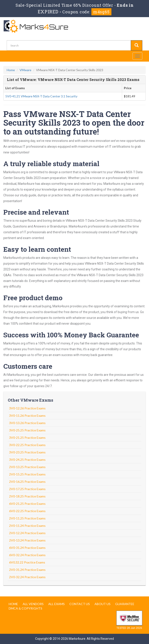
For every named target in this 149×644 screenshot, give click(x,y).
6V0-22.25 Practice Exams (27, 511)
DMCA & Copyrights (25, 608)
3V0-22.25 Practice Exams (27, 445)
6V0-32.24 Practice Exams (27, 555)
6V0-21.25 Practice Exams (27, 504)
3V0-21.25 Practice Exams (27, 438)
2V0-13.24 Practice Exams (27, 540)
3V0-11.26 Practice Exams (27, 416)
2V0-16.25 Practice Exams (27, 482)
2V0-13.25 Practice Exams (27, 467)
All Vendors (33, 604)
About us (103, 604)
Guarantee (125, 604)
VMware (25, 70)
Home (11, 70)
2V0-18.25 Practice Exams (27, 496)
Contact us (80, 604)
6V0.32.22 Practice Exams (27, 562)
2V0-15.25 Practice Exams (27, 474)
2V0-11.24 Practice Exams (27, 526)
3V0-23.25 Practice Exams (27, 452)
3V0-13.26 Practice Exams (27, 423)
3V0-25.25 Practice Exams (27, 430)
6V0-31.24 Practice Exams (27, 548)
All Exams (56, 604)
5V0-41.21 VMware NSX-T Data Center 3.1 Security (41, 96)
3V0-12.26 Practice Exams (27, 408)
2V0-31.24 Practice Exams (27, 570)
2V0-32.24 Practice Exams (27, 577)
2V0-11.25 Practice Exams (27, 518)
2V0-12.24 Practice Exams (27, 533)
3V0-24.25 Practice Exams (27, 460)
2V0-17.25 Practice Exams (27, 489)
